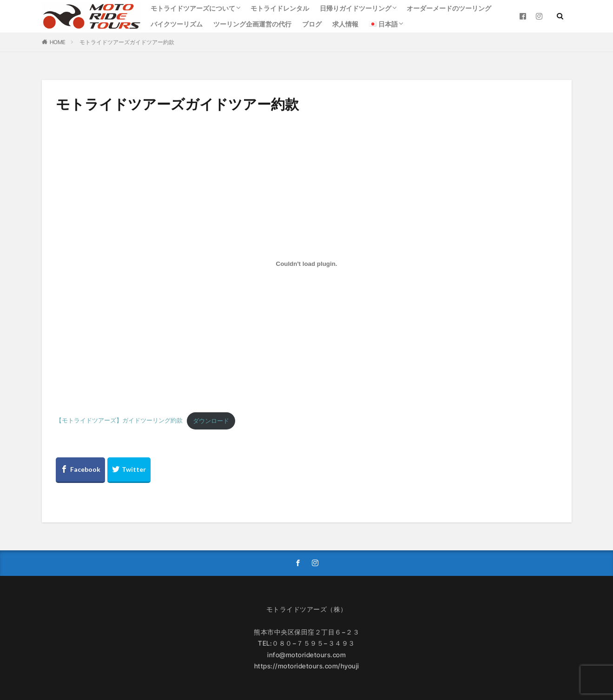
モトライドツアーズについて (193, 8)
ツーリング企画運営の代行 (252, 24)
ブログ (312, 24)
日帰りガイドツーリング (356, 8)
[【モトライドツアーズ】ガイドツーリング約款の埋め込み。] (307, 264)
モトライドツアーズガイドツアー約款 (127, 42)
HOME (58, 42)
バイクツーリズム (177, 24)
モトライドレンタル (280, 8)
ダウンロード (211, 421)
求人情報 (345, 24)
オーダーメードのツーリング (449, 8)
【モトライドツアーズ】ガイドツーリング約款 (119, 421)
